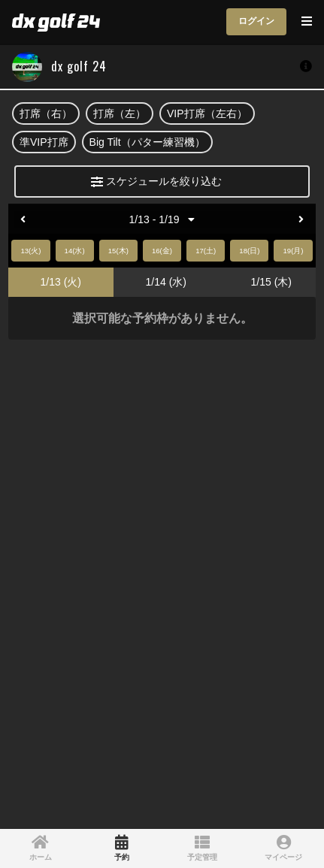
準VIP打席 (44, 142)
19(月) (293, 251)
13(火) (30, 251)
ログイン (256, 21)
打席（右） (46, 113)
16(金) (162, 251)
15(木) (118, 251)
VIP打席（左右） (207, 113)
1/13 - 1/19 (162, 219)
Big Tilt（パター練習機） (147, 142)
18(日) (249, 251)
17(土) (206, 251)
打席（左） (120, 113)
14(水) (75, 251)
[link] (41, 848)
